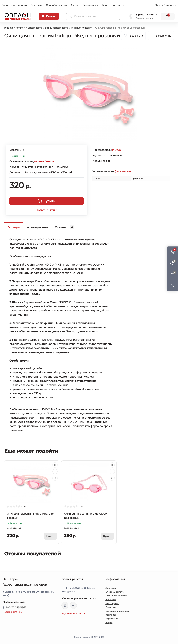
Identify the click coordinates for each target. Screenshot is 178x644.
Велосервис (90, 5)
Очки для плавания (82, 28)
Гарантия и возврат (14, 5)
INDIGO (116, 150)
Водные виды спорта (56, 28)
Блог (105, 5)
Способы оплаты (57, 5)
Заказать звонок (145, 18)
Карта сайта (112, 619)
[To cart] (50, 536)
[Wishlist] (55, 472)
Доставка (36, 5)
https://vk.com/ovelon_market (73, 605)
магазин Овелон (44, 161)
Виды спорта (35, 28)
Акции (75, 5)
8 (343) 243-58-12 (146, 15)
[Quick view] (55, 465)
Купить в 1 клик (47, 210)
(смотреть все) (123, 171)
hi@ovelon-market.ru (73, 613)
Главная (8, 28)
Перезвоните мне (12, 612)
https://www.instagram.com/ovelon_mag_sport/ (65, 605)
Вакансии (111, 600)
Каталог (20, 28)
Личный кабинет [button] (166, 5)
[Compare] (55, 478)
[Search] (70, 16)
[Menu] (49, 16)
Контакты (118, 5)
